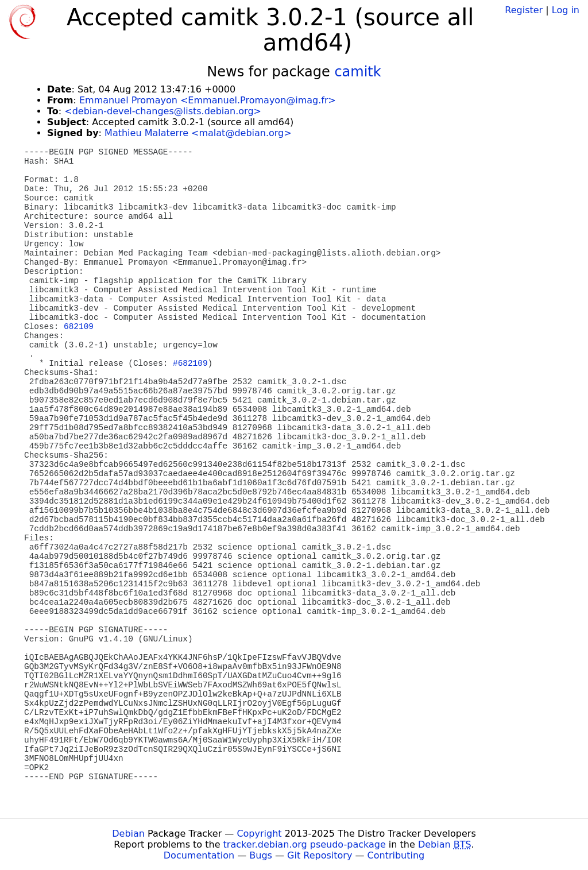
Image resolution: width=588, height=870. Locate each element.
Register (524, 10)
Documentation (199, 855)
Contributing (396, 855)
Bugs (261, 855)
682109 (79, 327)
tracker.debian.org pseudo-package (305, 844)
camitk (357, 72)
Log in (566, 10)
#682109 (190, 364)
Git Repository (320, 855)
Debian (128, 834)
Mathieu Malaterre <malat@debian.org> (198, 133)
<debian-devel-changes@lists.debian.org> (163, 111)
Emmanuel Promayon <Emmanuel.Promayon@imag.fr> (208, 100)
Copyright (259, 834)
